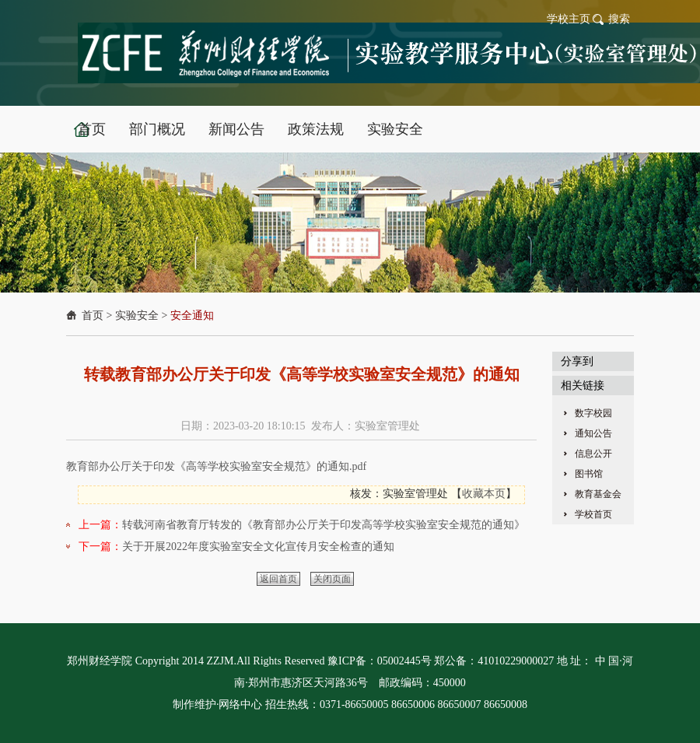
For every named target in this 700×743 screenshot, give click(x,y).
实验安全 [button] (395, 129)
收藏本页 (484, 494)
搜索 (619, 19)
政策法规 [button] (316, 129)
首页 (93, 315)
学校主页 (569, 19)
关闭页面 (332, 579)
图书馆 (589, 474)
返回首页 (278, 579)
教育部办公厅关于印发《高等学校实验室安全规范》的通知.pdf (216, 466)
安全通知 (192, 315)
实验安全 (137, 315)
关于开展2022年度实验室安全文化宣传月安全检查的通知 (258, 547)
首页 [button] (92, 129)
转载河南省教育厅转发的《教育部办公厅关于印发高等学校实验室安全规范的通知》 (324, 525)
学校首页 (593, 514)
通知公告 (593, 433)
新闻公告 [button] (236, 129)
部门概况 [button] (157, 129)
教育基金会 (598, 494)
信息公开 (593, 454)
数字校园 (593, 413)
